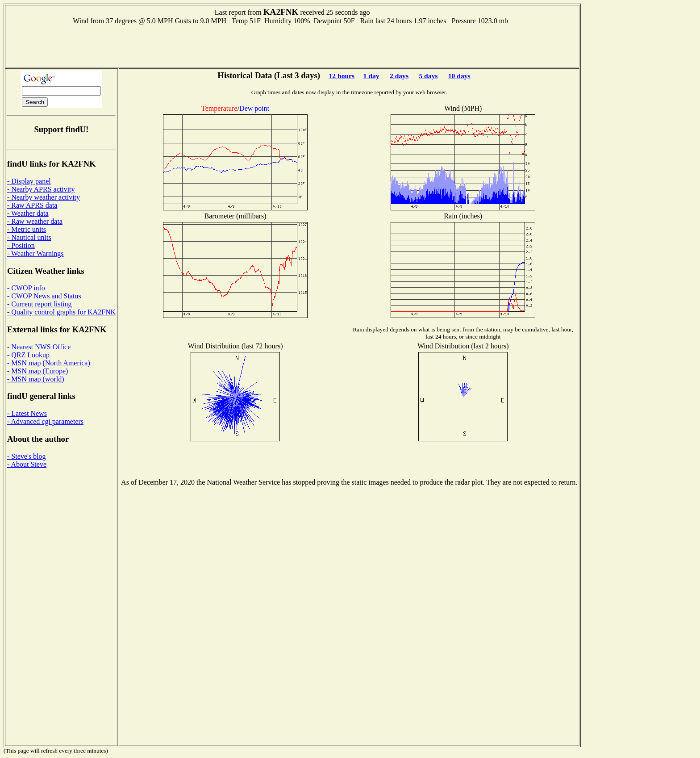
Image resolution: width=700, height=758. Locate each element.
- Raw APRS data (32, 205)
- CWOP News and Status (44, 296)
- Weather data (28, 213)
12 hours (342, 76)
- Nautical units (29, 237)
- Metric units (27, 229)
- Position (21, 245)
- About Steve (27, 464)
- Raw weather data (35, 221)
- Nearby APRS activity (41, 189)
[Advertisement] (292, 45)
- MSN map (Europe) (37, 371)
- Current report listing (39, 304)
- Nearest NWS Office (39, 347)
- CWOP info (26, 288)
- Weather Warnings (35, 253)
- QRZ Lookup (28, 355)
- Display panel (29, 181)
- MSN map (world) (36, 379)
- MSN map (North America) (49, 363)
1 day (371, 76)
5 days (428, 76)
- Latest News (27, 413)
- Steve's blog (26, 456)
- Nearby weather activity (44, 197)
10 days (459, 76)
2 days (399, 76)
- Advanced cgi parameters (45, 421)
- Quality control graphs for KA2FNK (61, 312)
